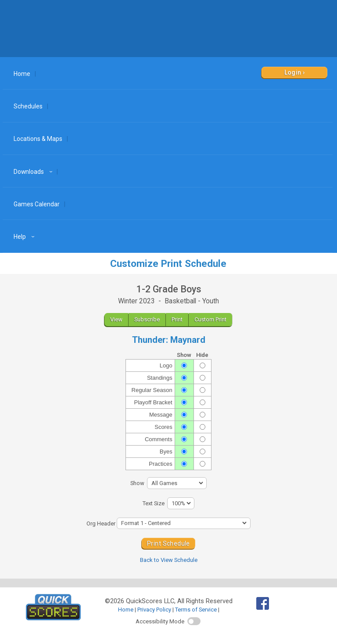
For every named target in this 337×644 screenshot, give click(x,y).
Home (22, 74)
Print (177, 319)
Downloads (34, 172)
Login (293, 72)
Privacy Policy (154, 610)
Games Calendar (37, 204)
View (116, 319)
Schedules (28, 106)
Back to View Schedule (169, 560)
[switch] (194, 621)
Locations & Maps (38, 139)
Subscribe (147, 319)
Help (25, 237)
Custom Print (210, 319)
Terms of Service (196, 610)
